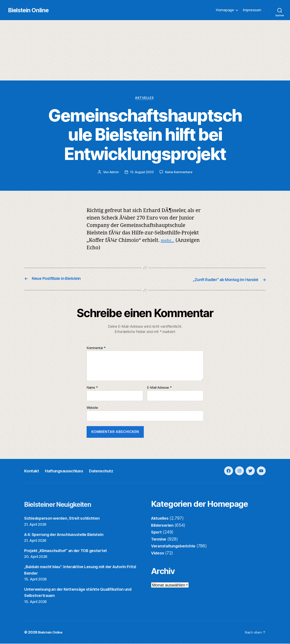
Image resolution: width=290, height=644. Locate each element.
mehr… (169, 241)
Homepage (225, 10)
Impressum (252, 10)
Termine (159, 539)
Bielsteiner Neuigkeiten (67, 504)
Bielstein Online (40, 10)
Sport (157, 533)
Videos (158, 553)
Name (92, 388)
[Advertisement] (145, 50)
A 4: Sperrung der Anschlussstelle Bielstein (68, 535)
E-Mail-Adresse (159, 388)
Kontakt (33, 471)
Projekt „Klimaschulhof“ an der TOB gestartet (70, 551)
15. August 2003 (142, 173)
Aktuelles (145, 99)
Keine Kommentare (180, 173)
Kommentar (96, 348)
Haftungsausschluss (71, 471)
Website (92, 408)
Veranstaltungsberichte (175, 547)
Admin (113, 173)
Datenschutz (115, 471)
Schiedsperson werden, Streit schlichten (65, 519)
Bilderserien (164, 526)
